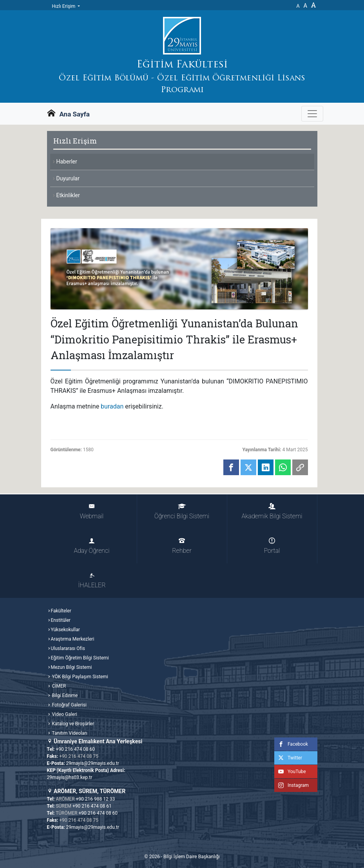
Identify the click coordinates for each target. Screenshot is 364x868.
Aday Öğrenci (92, 546)
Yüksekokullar (65, 630)
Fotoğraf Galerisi (69, 705)
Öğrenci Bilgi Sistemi (182, 511)
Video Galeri (64, 714)
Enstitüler (61, 620)
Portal (272, 546)
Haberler (67, 162)
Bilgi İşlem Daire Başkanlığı (192, 857)
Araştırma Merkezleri (73, 639)
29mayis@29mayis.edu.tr (92, 763)
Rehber (182, 546)
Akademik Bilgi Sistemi (272, 511)
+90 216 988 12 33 (96, 799)
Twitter (288, 758)
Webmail (92, 511)
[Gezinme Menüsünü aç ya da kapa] (312, 114)
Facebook (291, 744)
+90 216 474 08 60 (75, 749)
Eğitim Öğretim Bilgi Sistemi (80, 658)
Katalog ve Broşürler (73, 724)
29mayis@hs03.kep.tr (70, 777)
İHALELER (92, 580)
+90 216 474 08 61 (92, 806)
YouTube (290, 772)
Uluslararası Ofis (68, 648)
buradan (112, 406)
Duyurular (68, 178)
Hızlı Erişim (64, 6)
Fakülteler (61, 611)
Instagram (292, 785)
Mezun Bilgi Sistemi (72, 667)
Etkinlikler (68, 195)
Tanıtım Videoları (69, 733)
